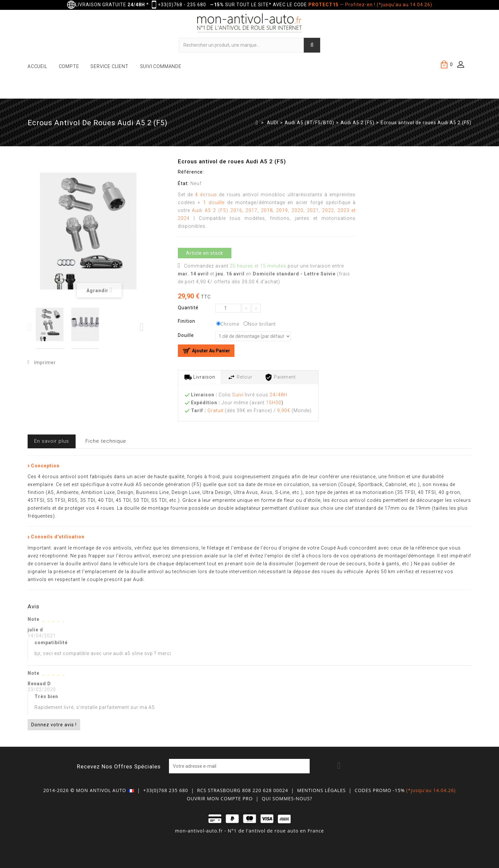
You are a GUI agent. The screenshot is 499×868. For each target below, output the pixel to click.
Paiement (280, 377)
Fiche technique (106, 441)
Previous (30, 327)
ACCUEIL (37, 66)
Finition (187, 321)
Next (142, 327)
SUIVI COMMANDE (161, 66)
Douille (187, 335)
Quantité (188, 308)
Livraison (200, 377)
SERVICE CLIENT (109, 66)
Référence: (191, 172)
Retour (240, 377)
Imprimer (45, 363)
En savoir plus (52, 441)
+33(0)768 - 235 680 (182, 5)
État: (183, 183)
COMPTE (69, 66)
